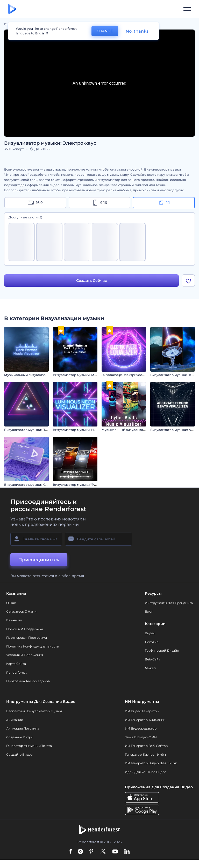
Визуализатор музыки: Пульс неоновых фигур (42, 430)
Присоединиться (39, 560)
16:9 (35, 203)
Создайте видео (19, 755)
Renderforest (16, 672)
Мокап (150, 668)
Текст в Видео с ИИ (141, 737)
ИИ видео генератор (142, 711)
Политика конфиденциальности (33, 646)
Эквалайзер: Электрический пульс (130, 375)
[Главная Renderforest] (12, 9)
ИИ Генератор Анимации (145, 720)
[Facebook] (71, 852)
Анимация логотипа (23, 728)
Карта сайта (16, 664)
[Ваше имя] (36, 539)
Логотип (152, 642)
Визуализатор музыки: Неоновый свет (85, 430)
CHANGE (105, 31)
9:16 (99, 203)
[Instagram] (80, 852)
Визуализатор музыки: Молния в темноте (87, 375)
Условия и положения (25, 655)
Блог (149, 611)
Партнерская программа (27, 638)
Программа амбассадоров (28, 681)
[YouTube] (115, 852)
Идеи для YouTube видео (146, 772)
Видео (150, 633)
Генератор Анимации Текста (29, 746)
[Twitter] (103, 852)
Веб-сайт (152, 659)
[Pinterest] (91, 852)
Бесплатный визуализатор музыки (35, 711)
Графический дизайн (162, 650)
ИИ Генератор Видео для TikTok (151, 763)
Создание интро (20, 737)
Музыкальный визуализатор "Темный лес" (39, 375)
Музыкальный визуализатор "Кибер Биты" (137, 430)
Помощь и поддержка (25, 629)
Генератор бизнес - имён (145, 755)
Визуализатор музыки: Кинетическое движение (44, 485)
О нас (11, 603)
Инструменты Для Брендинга (169, 603)
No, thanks (137, 31)
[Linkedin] (127, 852)
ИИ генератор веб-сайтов (146, 746)
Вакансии (14, 620)
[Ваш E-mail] (98, 539)
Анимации (15, 720)
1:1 (164, 203)
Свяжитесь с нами (21, 611)
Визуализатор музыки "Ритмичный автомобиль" (93, 485)
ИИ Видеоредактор (141, 728)
